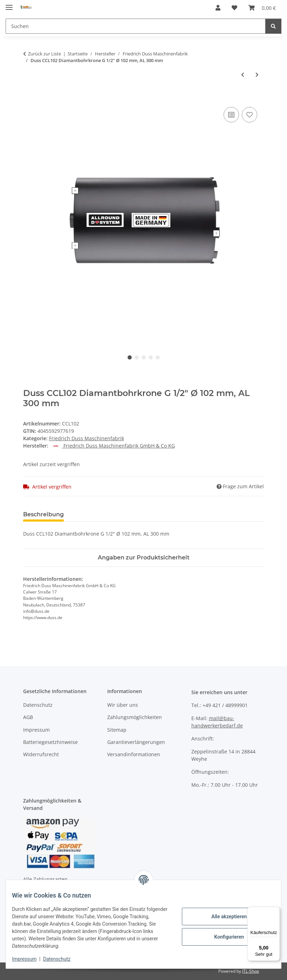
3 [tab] (144, 357)
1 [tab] (130, 357)
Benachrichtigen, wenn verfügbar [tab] (176, 514)
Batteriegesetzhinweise (50, 742)
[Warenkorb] (262, 8)
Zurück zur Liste (45, 54)
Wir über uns (123, 705)
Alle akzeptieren (224, 917)
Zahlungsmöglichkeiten (135, 717)
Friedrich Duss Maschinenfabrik (87, 438)
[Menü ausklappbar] (9, 4)
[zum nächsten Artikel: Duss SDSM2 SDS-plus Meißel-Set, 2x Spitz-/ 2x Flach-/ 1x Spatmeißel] (257, 75)
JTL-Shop (251, 971)
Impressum (29, 959)
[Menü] (276, 911)
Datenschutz (62, 959)
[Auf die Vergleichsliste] (231, 115)
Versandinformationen (134, 754)
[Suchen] (136, 26)
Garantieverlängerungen (136, 742)
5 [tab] (158, 357)
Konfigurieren (224, 937)
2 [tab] (137, 357)
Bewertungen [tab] (95, 514)
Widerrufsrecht (41, 754)
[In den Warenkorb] (29, 98)
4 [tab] (151, 357)
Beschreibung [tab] (43, 514)
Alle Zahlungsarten (45, 879)
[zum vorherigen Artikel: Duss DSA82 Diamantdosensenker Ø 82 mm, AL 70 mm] (243, 75)
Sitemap (117, 730)
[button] (218, 8)
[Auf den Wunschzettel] (250, 115)
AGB (28, 717)
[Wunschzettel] (234, 8)
